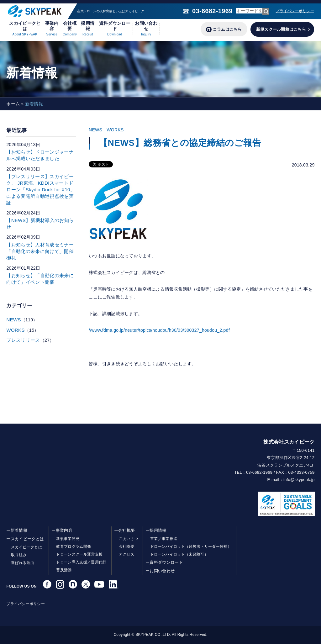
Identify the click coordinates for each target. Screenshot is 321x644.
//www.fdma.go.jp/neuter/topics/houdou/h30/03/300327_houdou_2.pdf (159, 330)
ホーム (13, 104)
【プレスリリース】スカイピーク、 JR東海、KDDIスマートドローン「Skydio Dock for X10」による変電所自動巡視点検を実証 (41, 190)
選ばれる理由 (23, 563)
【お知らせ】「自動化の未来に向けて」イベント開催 (40, 279)
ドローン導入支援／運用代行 (81, 562)
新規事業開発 (68, 539)
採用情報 (88, 28)
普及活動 (64, 570)
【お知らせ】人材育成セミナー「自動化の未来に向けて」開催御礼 (40, 251)
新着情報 (19, 530)
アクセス (126, 554)
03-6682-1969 (212, 11)
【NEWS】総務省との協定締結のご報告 (180, 143)
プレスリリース (23, 340)
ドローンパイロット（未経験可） (179, 554)
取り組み (19, 555)
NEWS (95, 130)
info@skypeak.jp (299, 480)
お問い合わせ (146, 28)
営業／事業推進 (164, 539)
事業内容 (52, 28)
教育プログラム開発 (74, 546)
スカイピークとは (25, 28)
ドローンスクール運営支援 (79, 554)
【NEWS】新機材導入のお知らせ (40, 224)
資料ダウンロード (115, 28)
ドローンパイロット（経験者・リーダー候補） (191, 546)
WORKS (115, 130)
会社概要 (70, 28)
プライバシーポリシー (295, 11)
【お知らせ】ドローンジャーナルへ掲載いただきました (40, 155)
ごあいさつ (129, 539)
